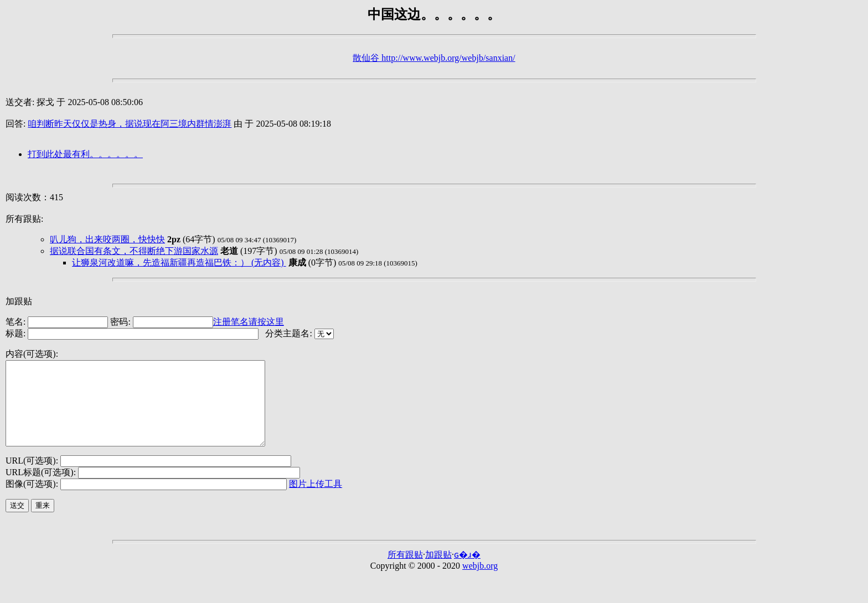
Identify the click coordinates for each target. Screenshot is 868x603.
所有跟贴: (24, 219)
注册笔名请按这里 (249, 322)
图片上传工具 (316, 500)
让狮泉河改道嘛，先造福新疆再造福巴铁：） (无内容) (179, 262)
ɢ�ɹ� (467, 571)
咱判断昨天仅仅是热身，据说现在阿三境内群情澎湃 (130, 124)
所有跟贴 (405, 571)
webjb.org (480, 582)
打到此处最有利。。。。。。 (85, 154)
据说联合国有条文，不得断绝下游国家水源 (134, 251)
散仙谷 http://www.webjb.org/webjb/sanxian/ (434, 58)
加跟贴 (19, 301)
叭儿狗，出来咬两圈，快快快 (107, 239)
